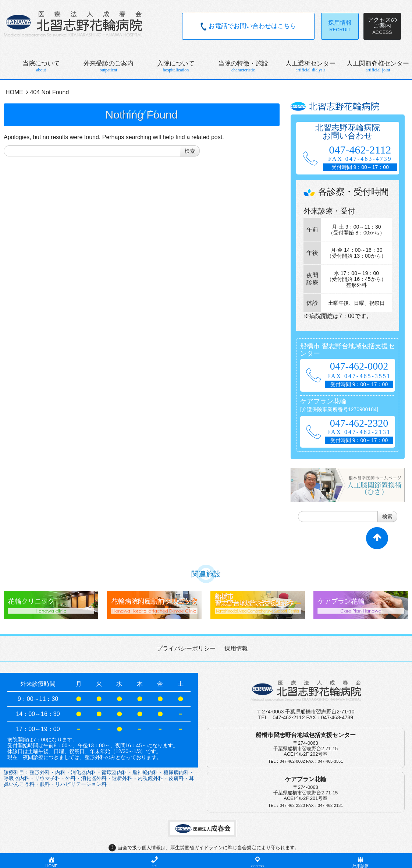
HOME (14, 92)
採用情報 (236, 648)
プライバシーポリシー (186, 648)
